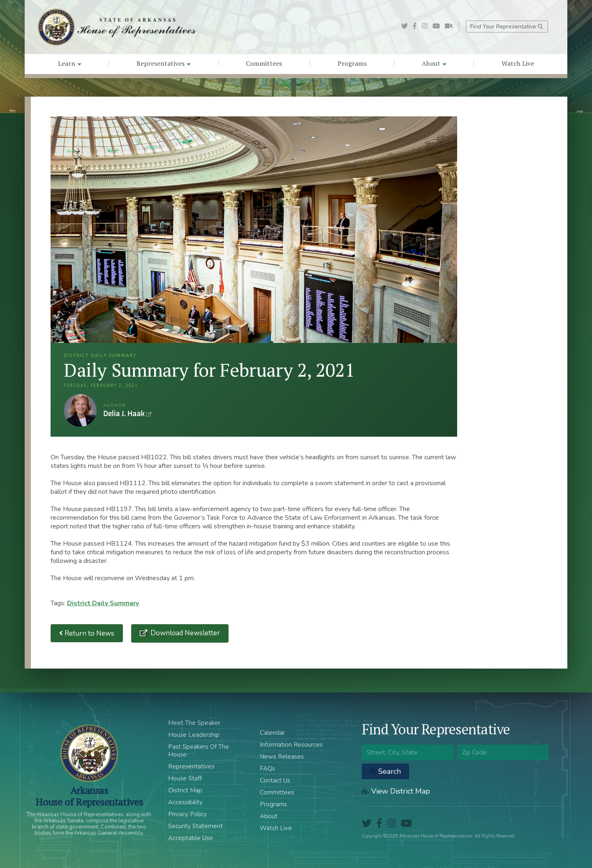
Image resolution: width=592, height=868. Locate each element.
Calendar (272, 733)
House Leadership (194, 735)
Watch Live (518, 63)
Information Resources (291, 745)
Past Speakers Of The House (199, 751)
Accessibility (185, 802)
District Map (185, 790)
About (434, 63)
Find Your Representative (507, 27)
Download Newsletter (184, 633)
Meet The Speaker (194, 723)
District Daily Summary (103, 603)
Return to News (87, 633)
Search (385, 771)
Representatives (164, 63)
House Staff (185, 778)
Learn (70, 63)
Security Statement (195, 826)
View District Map (396, 791)
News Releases (282, 757)
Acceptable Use (191, 838)
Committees (264, 63)
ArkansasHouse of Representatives (89, 796)
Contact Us (275, 780)
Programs (352, 63)
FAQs (267, 768)
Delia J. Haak (80, 410)
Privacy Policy (187, 814)
